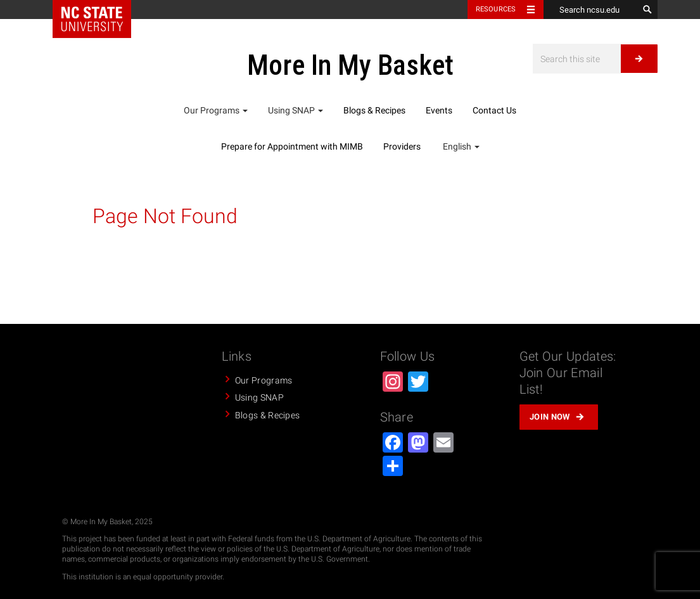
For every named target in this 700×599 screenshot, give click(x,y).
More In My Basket (350, 65)
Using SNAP (296, 110)
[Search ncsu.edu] (591, 10)
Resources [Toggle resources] (496, 9)
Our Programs (216, 110)
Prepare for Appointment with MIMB (292, 146)
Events (439, 110)
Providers (402, 146)
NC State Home (92, 19)
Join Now (550, 417)
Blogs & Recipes (374, 110)
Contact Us (494, 110)
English (460, 146)
